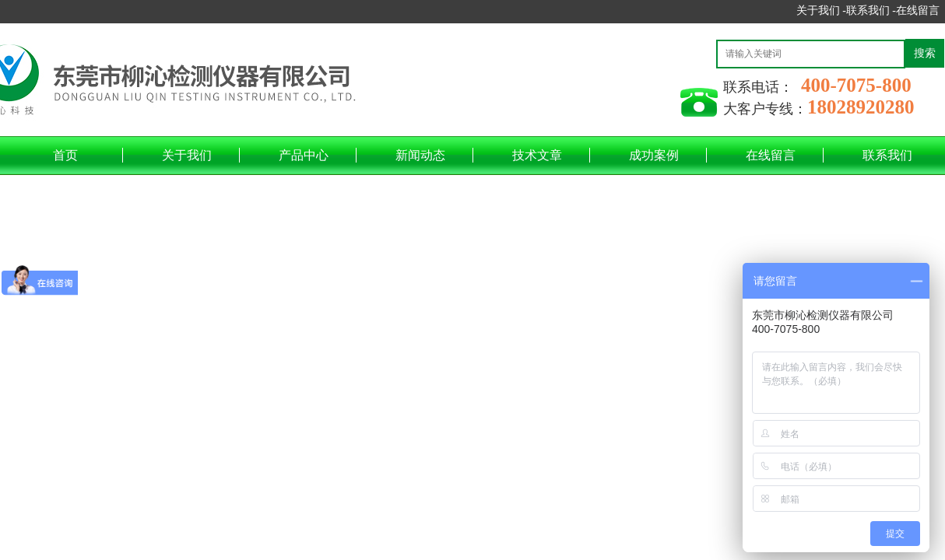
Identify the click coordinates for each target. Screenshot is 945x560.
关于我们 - (821, 10)
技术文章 (537, 155)
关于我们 (187, 155)
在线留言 (918, 10)
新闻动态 (420, 155)
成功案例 (654, 155)
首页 (65, 155)
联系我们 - (871, 10)
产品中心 (304, 155)
